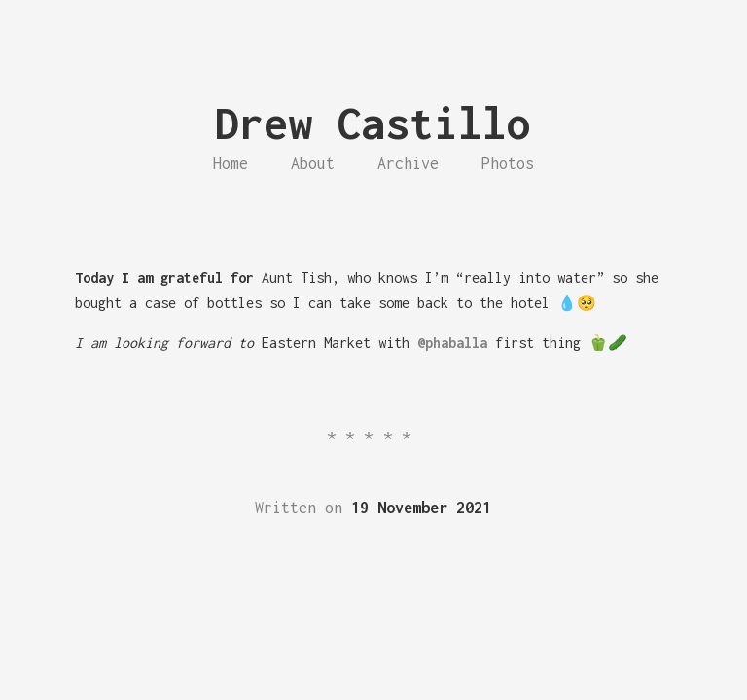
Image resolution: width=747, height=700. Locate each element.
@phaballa (452, 343)
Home (231, 163)
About (313, 163)
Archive (408, 163)
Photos (508, 163)
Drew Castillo (373, 123)
